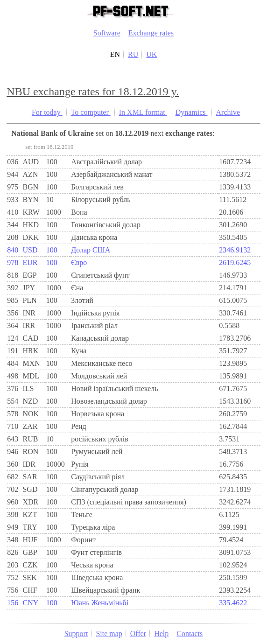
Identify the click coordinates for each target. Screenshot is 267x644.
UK (151, 54)
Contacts (190, 633)
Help (161, 633)
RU (133, 54)
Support (76, 633)
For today (47, 112)
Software (107, 33)
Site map (109, 633)
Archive (228, 112)
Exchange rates (151, 33)
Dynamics (192, 112)
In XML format (143, 112)
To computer (91, 112)
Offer (138, 633)
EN (115, 54)
